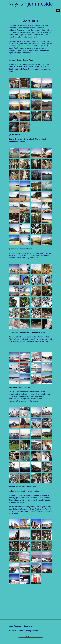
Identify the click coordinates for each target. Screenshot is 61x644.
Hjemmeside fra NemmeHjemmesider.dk (31, 637)
